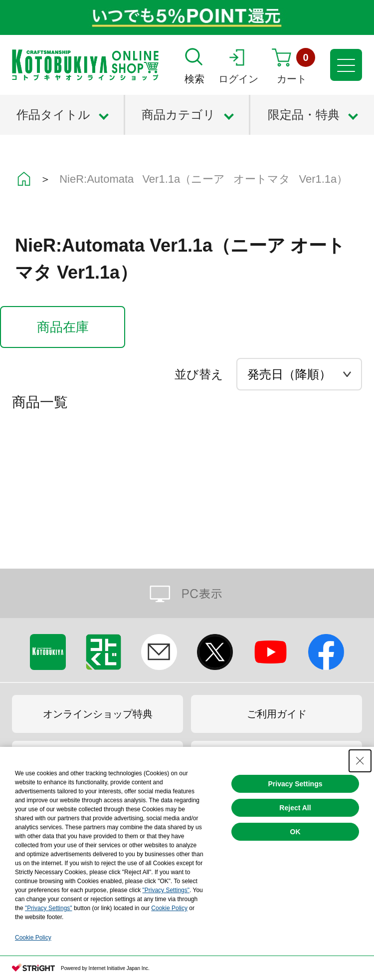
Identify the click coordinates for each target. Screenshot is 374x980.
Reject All (295, 808)
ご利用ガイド (277, 714)
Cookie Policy (169, 908)
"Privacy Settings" (166, 890)
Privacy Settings (295, 784)
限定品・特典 (304, 115)
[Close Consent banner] (360, 761)
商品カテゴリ (179, 115)
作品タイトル (53, 115)
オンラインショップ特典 (98, 714)
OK (295, 832)
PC (187, 593)
